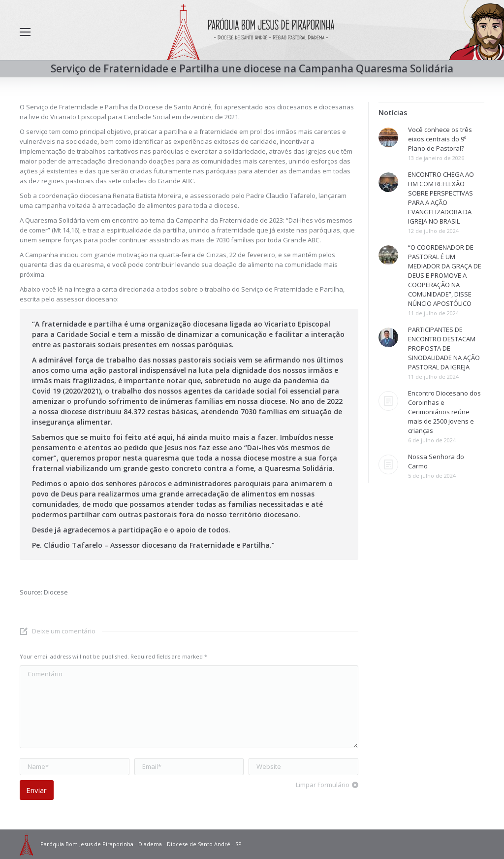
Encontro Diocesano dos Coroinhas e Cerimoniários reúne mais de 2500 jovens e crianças (444, 412)
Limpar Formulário (323, 785)
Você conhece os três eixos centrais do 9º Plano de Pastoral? (440, 139)
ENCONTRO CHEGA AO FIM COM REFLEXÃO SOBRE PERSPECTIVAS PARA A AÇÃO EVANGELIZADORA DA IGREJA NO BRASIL (441, 198)
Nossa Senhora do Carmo (436, 461)
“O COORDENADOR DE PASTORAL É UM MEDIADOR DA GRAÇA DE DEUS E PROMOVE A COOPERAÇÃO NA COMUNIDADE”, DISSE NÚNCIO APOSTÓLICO (445, 275)
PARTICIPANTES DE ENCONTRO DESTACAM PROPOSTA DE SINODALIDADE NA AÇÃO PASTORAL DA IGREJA (444, 348)
